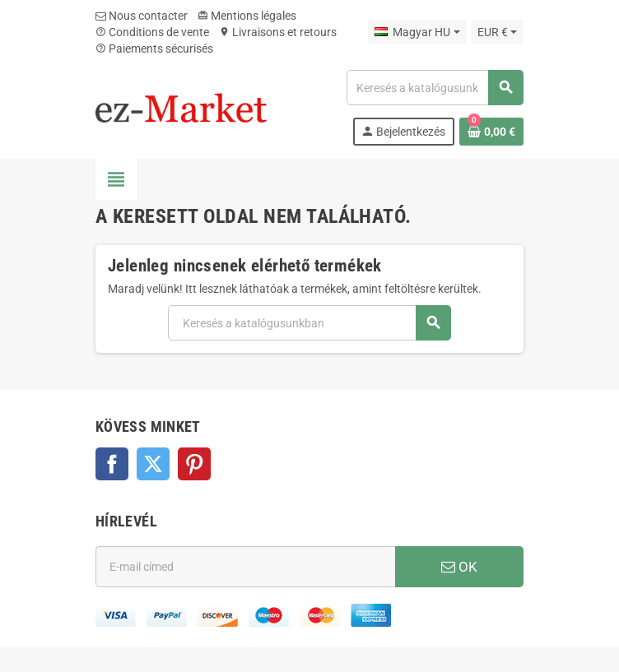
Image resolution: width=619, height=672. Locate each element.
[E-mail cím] (245, 567)
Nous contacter (142, 16)
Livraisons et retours (278, 32)
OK (459, 567)
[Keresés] (435, 88)
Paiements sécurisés (154, 49)
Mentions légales (247, 16)
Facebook (112, 464)
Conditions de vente (152, 32)
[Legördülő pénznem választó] (497, 32)
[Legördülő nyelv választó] (417, 32)
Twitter (153, 464)
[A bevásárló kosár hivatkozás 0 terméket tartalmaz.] (491, 132)
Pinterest (194, 464)
